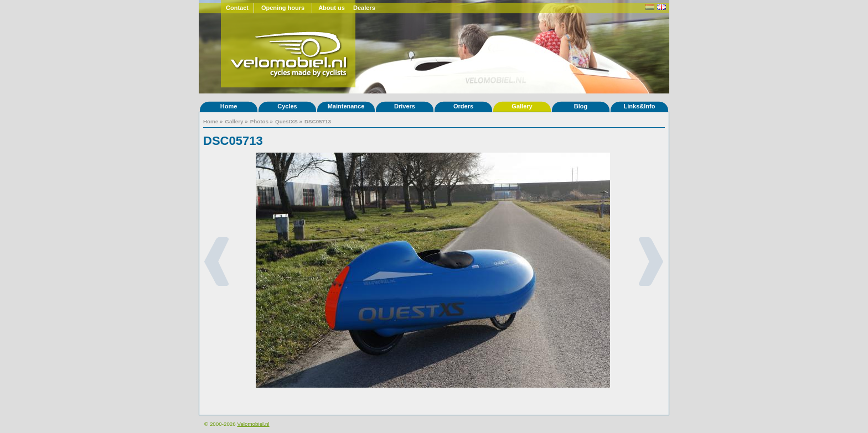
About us (332, 8)
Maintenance (346, 106)
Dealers (364, 8)
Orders (463, 106)
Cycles (287, 106)
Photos (259, 121)
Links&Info (640, 106)
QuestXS (286, 121)
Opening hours (283, 8)
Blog (581, 106)
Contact (237, 8)
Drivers (405, 106)
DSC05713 (318, 121)
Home (229, 106)
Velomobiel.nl (253, 424)
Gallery (522, 106)
